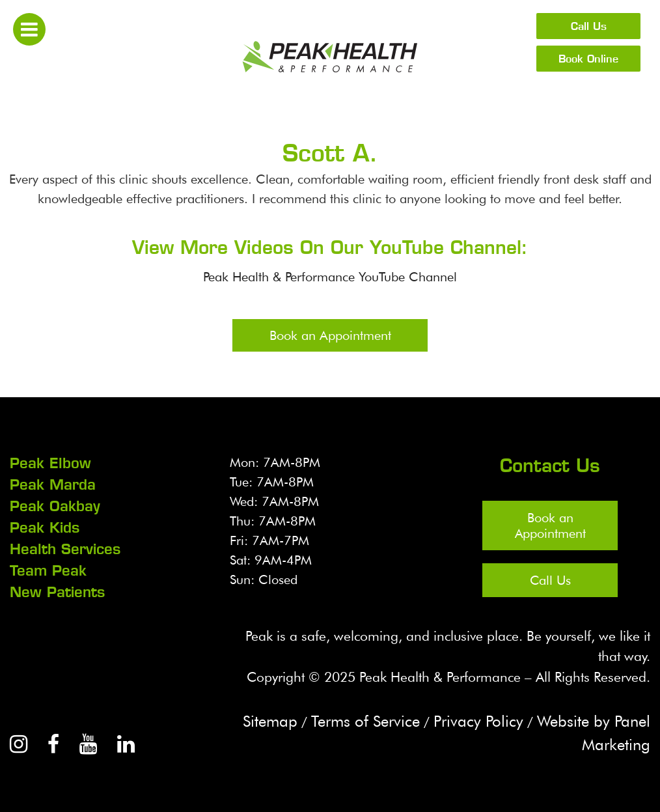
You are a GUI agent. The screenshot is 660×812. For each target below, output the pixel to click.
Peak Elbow (50, 463)
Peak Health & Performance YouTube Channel (330, 277)
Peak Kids (45, 527)
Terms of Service (365, 721)
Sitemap (270, 721)
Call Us (589, 26)
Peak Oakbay (55, 506)
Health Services (65, 549)
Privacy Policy (478, 721)
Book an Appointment (330, 335)
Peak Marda (53, 484)
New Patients (57, 592)
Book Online (588, 59)
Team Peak (48, 570)
